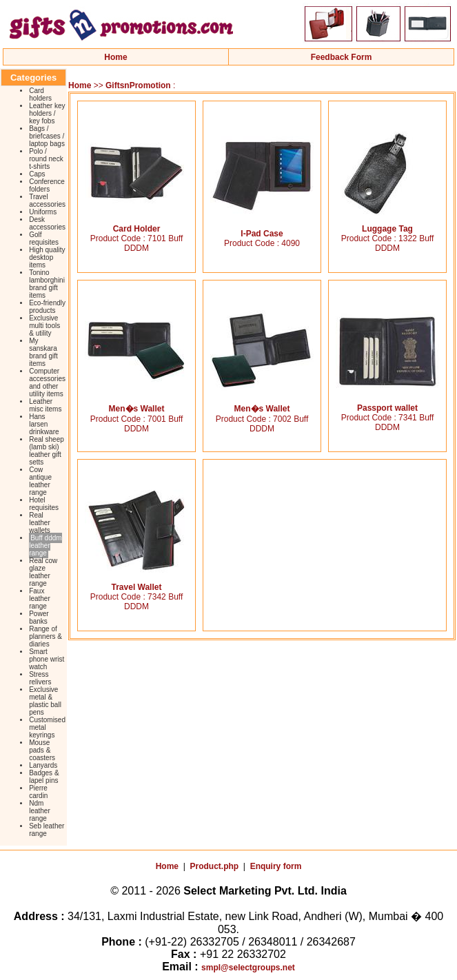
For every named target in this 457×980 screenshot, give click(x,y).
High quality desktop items (47, 257)
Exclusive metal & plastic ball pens (45, 701)
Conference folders (47, 185)
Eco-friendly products (47, 307)
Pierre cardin (38, 792)
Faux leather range (40, 599)
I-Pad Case (262, 230)
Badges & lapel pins (44, 777)
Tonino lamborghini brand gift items (47, 284)
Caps (37, 174)
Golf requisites (44, 238)
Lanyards (43, 765)
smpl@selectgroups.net (248, 968)
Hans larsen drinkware (44, 424)
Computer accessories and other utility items (47, 382)
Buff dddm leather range (45, 545)
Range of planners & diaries (45, 636)
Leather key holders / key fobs (47, 113)
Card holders (40, 94)
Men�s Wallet (136, 404)
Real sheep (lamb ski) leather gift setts (47, 451)
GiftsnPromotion (138, 85)
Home (115, 57)
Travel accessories (47, 201)
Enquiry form (276, 866)
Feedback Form (342, 57)
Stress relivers (40, 678)
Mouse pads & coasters (42, 750)
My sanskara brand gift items (43, 352)
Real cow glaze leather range (43, 572)
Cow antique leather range (40, 481)
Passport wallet (387, 404)
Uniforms (43, 212)
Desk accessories (47, 223)
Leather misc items (45, 405)
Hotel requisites (44, 504)
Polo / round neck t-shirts (46, 159)
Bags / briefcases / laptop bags (47, 136)
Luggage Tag (387, 225)
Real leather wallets (40, 523)
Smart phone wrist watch (47, 659)
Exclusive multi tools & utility (44, 326)
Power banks (39, 617)
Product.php (215, 866)
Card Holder (136, 225)
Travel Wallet (136, 583)
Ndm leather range (40, 811)
